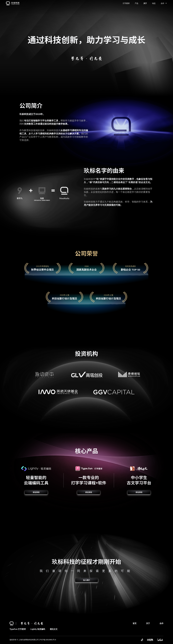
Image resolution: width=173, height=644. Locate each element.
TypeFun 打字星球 (18, 629)
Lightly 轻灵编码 (38, 629)
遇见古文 (54, 629)
